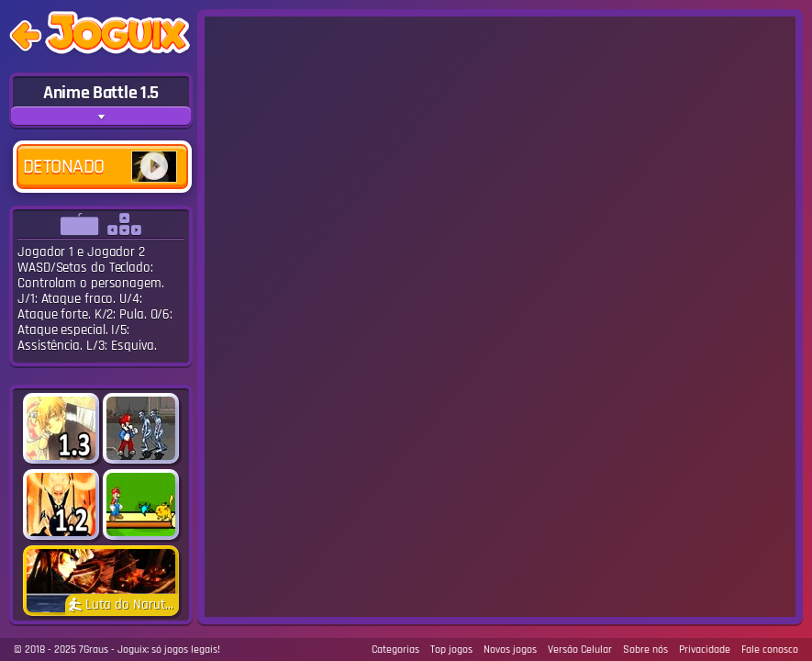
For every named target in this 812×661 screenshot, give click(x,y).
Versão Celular (580, 650)
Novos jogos (510, 650)
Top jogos (451, 650)
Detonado (100, 167)
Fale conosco (770, 650)
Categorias (395, 650)
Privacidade (705, 650)
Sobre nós (645, 650)
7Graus (94, 650)
